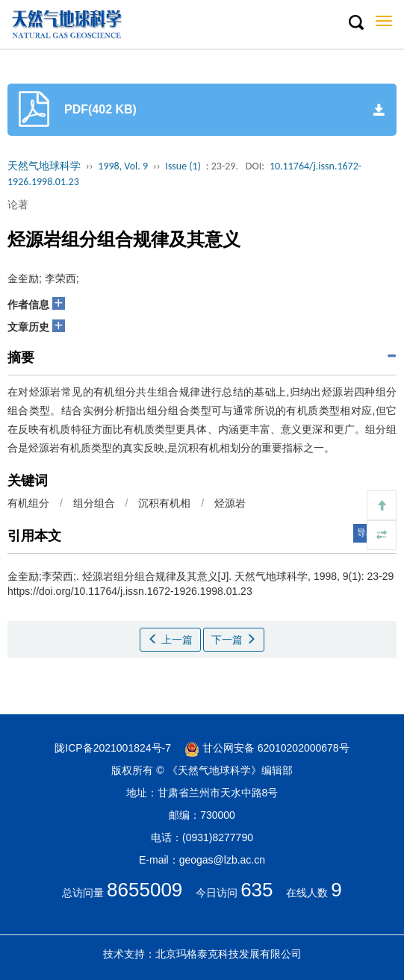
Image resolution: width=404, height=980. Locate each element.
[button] (355, 23)
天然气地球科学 (44, 166)
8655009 (144, 890)
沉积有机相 (164, 503)
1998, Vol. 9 (123, 166)
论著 (18, 205)
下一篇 (234, 640)
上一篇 (170, 640)
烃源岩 (230, 503)
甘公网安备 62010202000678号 (267, 748)
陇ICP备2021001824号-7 (113, 748)
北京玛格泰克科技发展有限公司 (229, 954)
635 (257, 890)
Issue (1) (183, 166)
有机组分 (28, 503)
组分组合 (94, 503)
